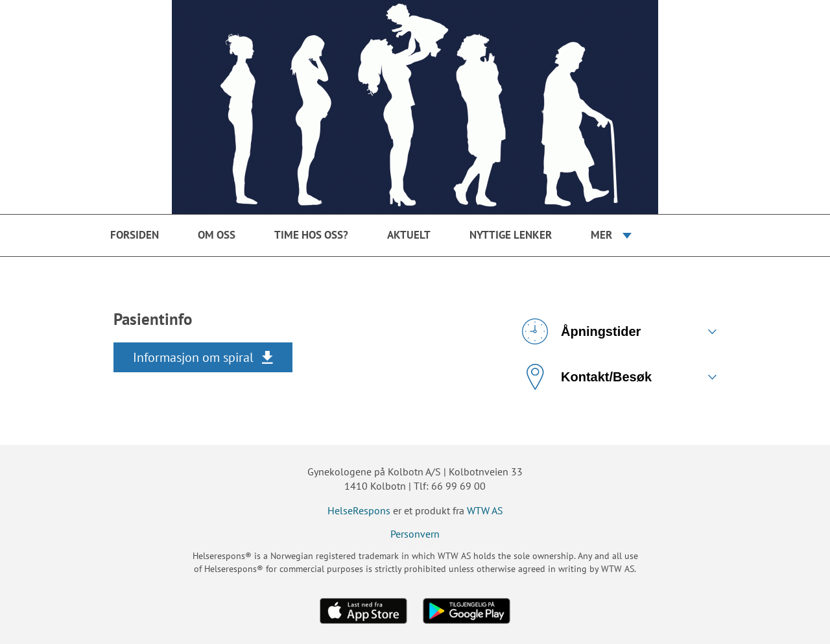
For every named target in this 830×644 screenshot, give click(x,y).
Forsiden (135, 235)
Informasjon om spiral (193, 357)
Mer (601, 235)
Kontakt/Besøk (587, 377)
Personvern (415, 534)
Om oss (217, 235)
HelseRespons (359, 510)
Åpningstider (581, 331)
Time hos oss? (311, 235)
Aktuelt (409, 235)
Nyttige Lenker (511, 235)
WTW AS (485, 510)
